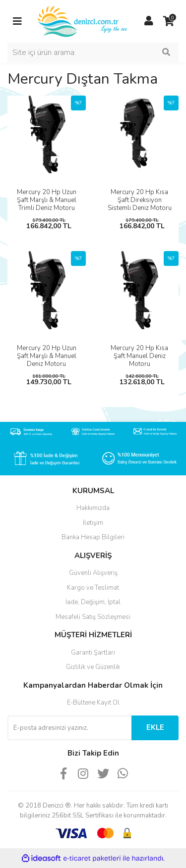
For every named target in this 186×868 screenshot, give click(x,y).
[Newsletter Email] (69, 728)
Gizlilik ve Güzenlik (93, 667)
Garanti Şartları (93, 653)
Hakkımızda (93, 508)
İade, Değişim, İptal (93, 602)
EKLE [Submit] (155, 727)
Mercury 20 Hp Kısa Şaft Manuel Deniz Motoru (139, 356)
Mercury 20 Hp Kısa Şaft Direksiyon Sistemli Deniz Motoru (140, 200)
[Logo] (83, 21)
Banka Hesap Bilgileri (93, 537)
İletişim (93, 523)
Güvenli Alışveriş (93, 573)
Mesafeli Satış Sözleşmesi (93, 617)
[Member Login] (149, 21)
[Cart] (169, 21)
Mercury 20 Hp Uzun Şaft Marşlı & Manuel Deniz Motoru (47, 356)
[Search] (93, 52)
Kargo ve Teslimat (93, 588)
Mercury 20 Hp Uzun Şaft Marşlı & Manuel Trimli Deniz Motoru (47, 200)
